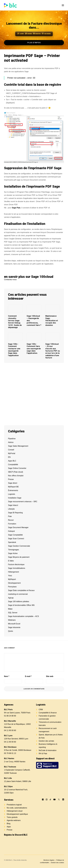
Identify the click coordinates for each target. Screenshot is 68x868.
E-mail (28, 676)
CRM (41, 710)
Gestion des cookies (57, 863)
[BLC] (10, 5)
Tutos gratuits (12, 817)
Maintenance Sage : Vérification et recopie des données (52, 321)
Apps (9, 827)
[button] (63, 5)
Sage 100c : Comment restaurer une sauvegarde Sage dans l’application (14, 350)
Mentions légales (49, 860)
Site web (50, 676)
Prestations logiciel (14, 805)
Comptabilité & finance (48, 713)
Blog (9, 824)
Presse (10, 830)
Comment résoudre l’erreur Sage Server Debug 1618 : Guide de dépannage (15, 322)
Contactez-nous (10, 280)
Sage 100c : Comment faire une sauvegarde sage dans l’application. (34, 349)
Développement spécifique (17, 814)
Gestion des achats (46, 741)
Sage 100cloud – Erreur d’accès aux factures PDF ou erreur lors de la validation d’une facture (53, 351)
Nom (7, 676)
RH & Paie (43, 754)
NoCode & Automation (48, 750)
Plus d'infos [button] (34, 43)
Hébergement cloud (15, 811)
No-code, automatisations (17, 808)
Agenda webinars (14, 820)
